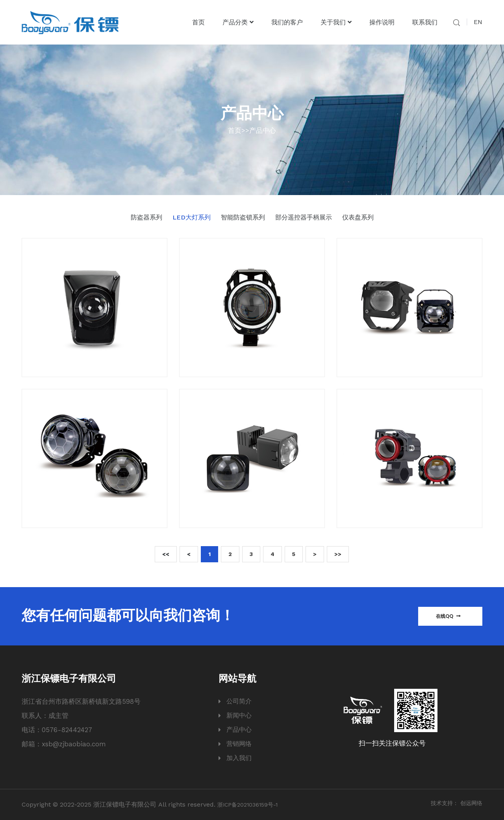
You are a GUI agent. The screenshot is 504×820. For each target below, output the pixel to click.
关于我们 (336, 22)
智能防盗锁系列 (243, 217)
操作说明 (382, 22)
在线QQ (448, 616)
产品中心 (263, 130)
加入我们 (239, 758)
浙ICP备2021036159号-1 (247, 805)
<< (166, 554)
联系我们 (425, 22)
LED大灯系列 (192, 217)
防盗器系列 (146, 217)
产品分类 (238, 22)
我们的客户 (287, 22)
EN (478, 22)
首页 (198, 22)
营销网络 (239, 744)
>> (338, 554)
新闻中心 (239, 715)
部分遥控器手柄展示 (304, 217)
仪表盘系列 (358, 217)
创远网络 (471, 803)
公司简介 (239, 701)
